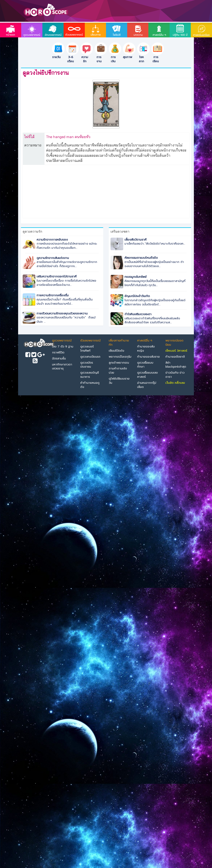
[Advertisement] (106, 191)
